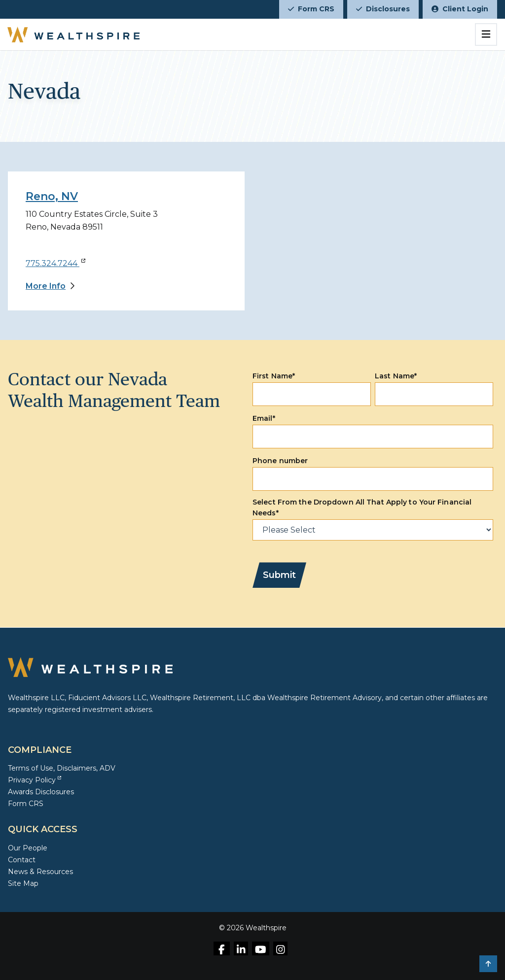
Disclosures (383, 9)
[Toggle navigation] (486, 34)
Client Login (460, 9)
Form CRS (311, 9)
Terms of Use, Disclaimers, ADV (62, 768)
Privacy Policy (35, 780)
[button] (488, 964)
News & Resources (40, 872)
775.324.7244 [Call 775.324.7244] (55, 263)
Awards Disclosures (41, 792)
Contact (22, 860)
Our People (28, 848)
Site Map (23, 883)
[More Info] (50, 286)
